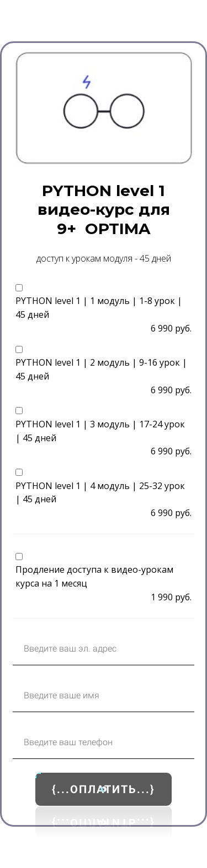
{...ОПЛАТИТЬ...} (104, 789)
